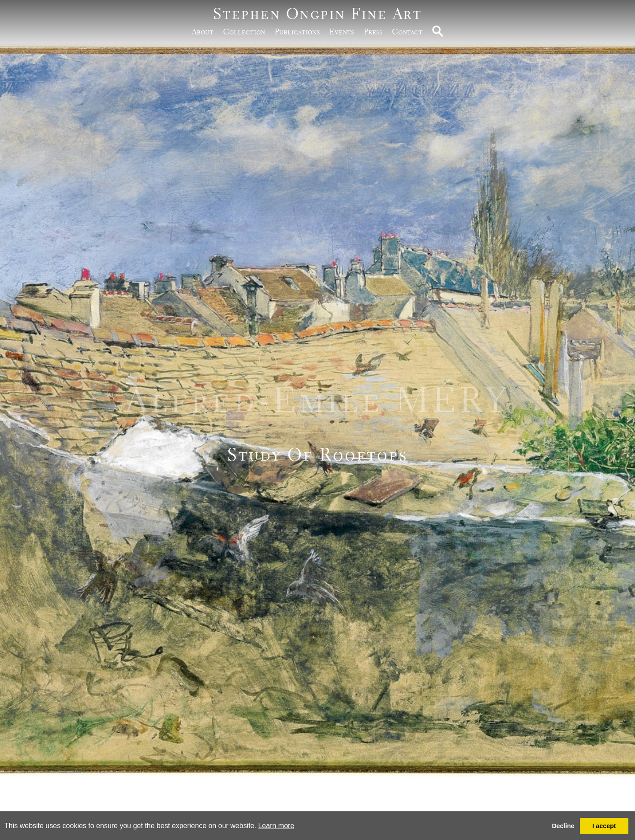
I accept (604, 826)
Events (342, 32)
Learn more (276, 826)
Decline (563, 826)
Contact (407, 32)
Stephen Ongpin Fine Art (318, 13)
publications (297, 32)
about (203, 32)
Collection (244, 32)
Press (373, 32)
